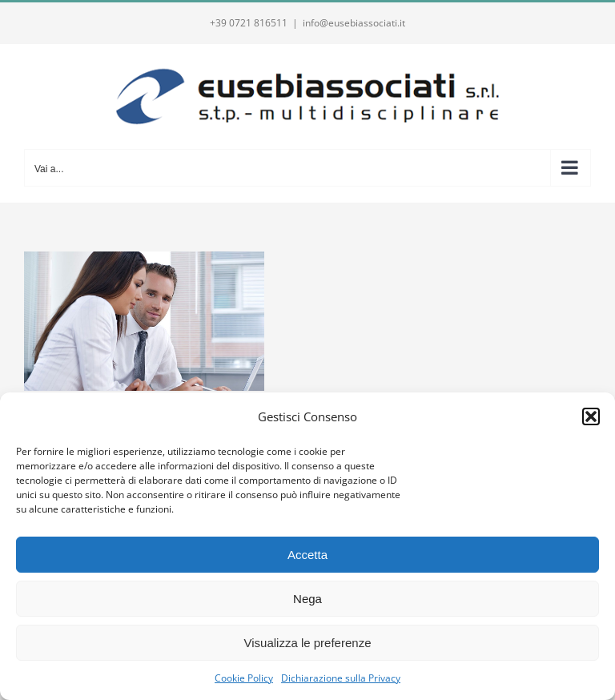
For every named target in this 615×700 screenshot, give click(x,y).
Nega (307, 599)
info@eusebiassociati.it (354, 23)
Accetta (307, 555)
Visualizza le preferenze (308, 643)
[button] (591, 416)
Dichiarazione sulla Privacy (341, 678)
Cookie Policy (244, 678)
